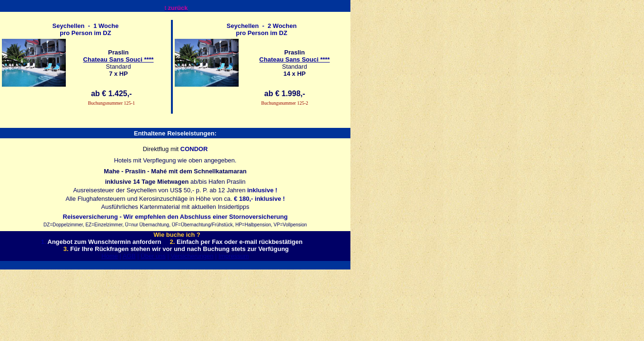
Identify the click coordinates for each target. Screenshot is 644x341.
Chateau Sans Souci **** (119, 59)
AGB (129, 256)
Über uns (153, 256)
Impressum (233, 256)
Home (110, 256)
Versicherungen (192, 256)
